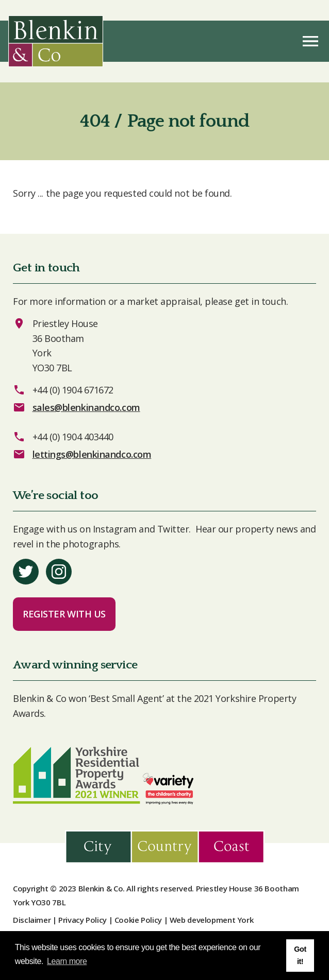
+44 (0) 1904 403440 (73, 437)
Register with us (64, 614)
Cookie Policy (138, 920)
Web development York (212, 920)
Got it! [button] (300, 955)
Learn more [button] (67, 961)
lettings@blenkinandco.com (92, 454)
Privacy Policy (83, 920)
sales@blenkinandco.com (86, 407)
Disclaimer (32, 920)
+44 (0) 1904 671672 (73, 390)
